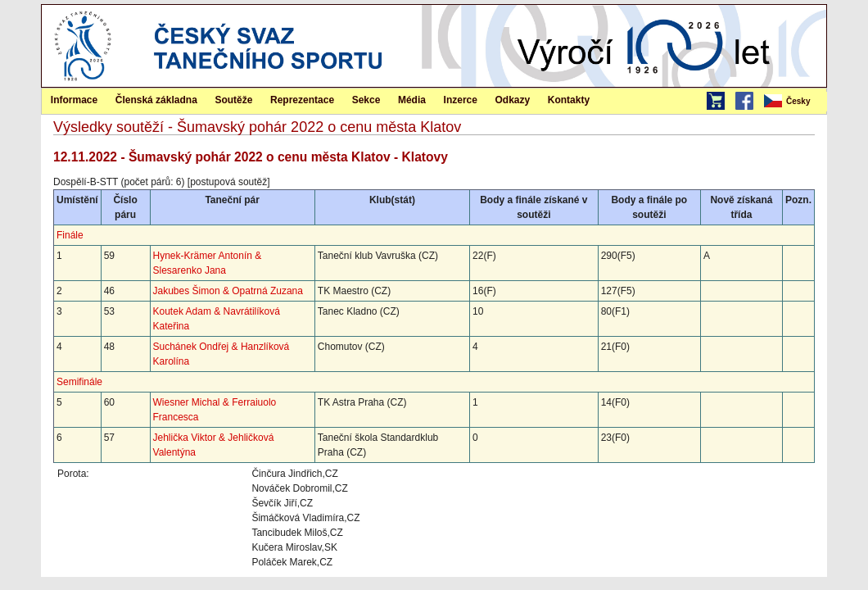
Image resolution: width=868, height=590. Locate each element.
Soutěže (233, 100)
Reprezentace (302, 100)
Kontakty (569, 100)
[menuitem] (794, 102)
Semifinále (79, 382)
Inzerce (461, 100)
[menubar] (794, 102)
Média (412, 100)
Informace (74, 100)
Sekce (366, 100)
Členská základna (156, 100)
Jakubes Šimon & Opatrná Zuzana (228, 291)
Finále (70, 235)
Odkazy (513, 100)
